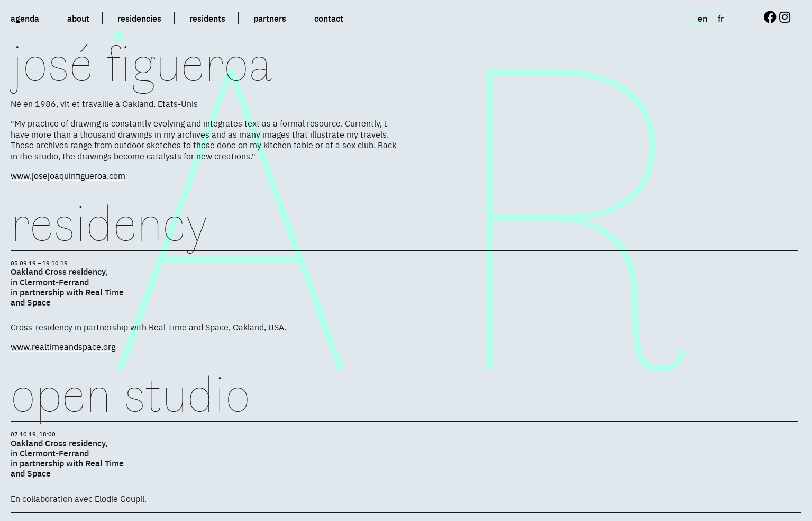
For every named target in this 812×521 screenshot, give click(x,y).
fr (721, 18)
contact (329, 18)
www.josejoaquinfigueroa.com (68, 175)
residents (207, 18)
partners (270, 18)
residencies (139, 18)
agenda (25, 18)
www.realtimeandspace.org (63, 346)
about (78, 18)
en (702, 18)
